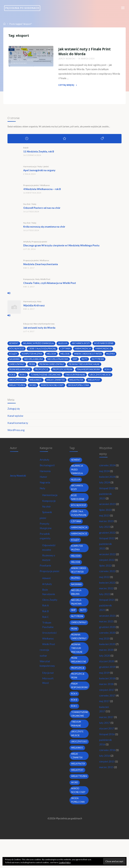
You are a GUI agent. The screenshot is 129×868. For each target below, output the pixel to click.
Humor (44, 480)
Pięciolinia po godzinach (23, 8)
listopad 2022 (107, 556)
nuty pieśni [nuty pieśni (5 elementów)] (99, 361)
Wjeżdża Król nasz (34, 307)
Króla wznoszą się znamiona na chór (44, 228)
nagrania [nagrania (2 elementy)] (15, 361)
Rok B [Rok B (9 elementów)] (12, 376)
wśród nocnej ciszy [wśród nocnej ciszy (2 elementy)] (53, 387)
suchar (44, 662)
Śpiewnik (47, 516)
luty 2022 (105, 627)
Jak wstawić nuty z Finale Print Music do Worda (85, 52)
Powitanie (46, 570)
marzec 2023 (107, 539)
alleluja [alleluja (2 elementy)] (64, 345)
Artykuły (27, 243)
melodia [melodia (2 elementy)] (52, 355)
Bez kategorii (47, 468)
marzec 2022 (107, 621)
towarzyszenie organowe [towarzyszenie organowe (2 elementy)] (46, 376)
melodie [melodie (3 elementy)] (66, 355)
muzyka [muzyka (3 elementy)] (111, 355)
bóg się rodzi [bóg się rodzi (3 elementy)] (17, 350)
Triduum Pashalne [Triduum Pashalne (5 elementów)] (76, 376)
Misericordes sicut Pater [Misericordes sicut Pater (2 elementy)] (89, 355)
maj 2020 (105, 681)
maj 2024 (105, 479)
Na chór (27, 206)
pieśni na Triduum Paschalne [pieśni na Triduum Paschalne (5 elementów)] (85, 366)
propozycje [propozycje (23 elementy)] (42, 371)
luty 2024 (105, 495)
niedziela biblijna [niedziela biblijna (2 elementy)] (34, 361)
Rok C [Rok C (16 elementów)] (23, 376)
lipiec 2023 (105, 527)
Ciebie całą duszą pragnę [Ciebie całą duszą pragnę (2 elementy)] (43, 350)
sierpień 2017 (107, 742)
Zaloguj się (14, 411)
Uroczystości (50, 639)
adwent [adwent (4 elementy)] (14, 345)
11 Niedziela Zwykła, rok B (39, 153)
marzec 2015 (107, 830)
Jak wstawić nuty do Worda (39, 329)
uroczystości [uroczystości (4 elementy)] (17, 382)
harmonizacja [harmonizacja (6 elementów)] (85, 350)
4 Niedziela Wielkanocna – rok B (42, 190)
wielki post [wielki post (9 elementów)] (95, 382)
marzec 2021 (107, 659)
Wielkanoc (45, 187)
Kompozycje (29, 281)
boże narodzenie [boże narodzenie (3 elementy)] (106, 345)
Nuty (40, 168)
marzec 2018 (107, 737)
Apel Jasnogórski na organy (39, 172)
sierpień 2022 (107, 583)
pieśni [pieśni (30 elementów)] (32, 366)
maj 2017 (105, 758)
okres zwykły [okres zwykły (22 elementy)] (17, 366)
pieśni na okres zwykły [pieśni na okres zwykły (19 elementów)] (53, 366)
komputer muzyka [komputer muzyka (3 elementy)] (32, 355)
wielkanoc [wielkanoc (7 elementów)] (36, 382)
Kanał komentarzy (18, 425)
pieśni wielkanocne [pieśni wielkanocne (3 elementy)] (20, 371)
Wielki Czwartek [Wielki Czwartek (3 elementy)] (56, 382)
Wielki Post (45, 281)
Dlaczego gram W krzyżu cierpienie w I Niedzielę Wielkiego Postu (62, 247)
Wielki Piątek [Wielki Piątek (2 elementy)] (77, 382)
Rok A (46, 611)
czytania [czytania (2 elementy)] (67, 350)
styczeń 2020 (107, 709)
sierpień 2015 (107, 824)
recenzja (45, 656)
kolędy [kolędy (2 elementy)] (13, 355)
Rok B (26, 149)
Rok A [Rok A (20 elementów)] (109, 371)
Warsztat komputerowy (44, 325)
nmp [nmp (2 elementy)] (76, 361)
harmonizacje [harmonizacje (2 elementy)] (106, 350)
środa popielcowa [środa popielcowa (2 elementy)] (79, 387)
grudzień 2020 (107, 665)
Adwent (47, 583)
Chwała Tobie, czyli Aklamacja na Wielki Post (50, 284)
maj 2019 (105, 720)
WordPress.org (16, 432)
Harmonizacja (30, 168)
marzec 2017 (107, 775)
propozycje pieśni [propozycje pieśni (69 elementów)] (63, 371)
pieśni (46, 168)
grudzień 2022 (107, 550)
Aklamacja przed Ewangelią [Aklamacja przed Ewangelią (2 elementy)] (39, 345)
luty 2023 (105, 545)
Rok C (46, 622)
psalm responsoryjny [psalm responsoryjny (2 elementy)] (89, 371)
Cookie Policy (65, 862)
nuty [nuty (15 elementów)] (86, 361)
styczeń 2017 (107, 786)
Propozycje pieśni (31, 187)
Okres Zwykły (50, 605)
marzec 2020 (107, 697)
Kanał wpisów (16, 418)
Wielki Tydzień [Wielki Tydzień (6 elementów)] (17, 387)
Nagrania (45, 486)
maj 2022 (105, 605)
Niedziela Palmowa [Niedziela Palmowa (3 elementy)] (59, 361)
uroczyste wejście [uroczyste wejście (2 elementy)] (101, 376)
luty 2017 (105, 780)
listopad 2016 (107, 792)
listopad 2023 (107, 500)
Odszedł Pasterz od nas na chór (42, 209)
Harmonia (45, 474)
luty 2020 (105, 703)
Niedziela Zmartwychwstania (41, 266)
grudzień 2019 (107, 715)
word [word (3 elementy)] (33, 387)
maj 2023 (105, 533)
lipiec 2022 (105, 588)
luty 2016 (105, 819)
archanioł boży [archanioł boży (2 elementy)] (83, 345)
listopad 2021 (107, 632)
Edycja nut (18, 61)
